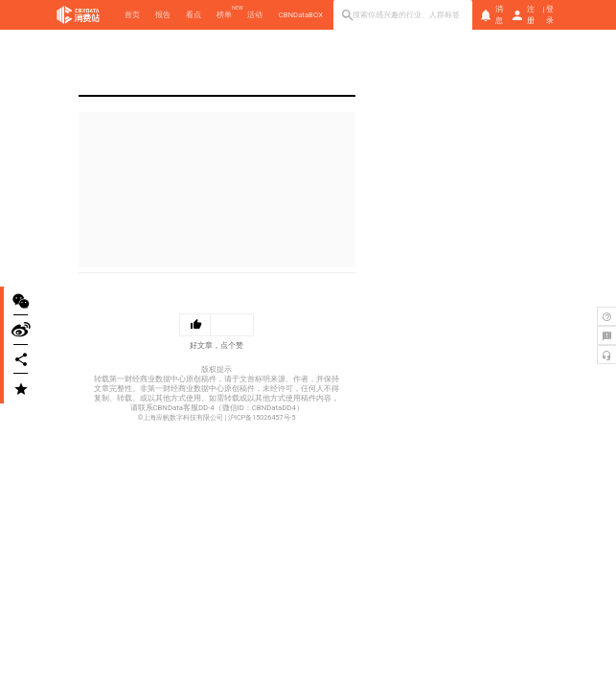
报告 (163, 15)
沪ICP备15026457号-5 (262, 417)
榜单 (224, 14)
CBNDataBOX (301, 15)
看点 (194, 15)
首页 (132, 15)
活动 (255, 15)
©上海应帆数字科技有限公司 (181, 417)
